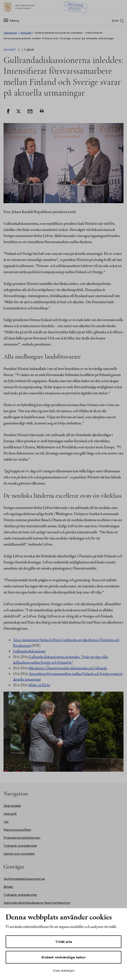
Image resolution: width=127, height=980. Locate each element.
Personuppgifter (17, 830)
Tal (6, 822)
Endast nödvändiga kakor (63, 957)
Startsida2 (12, 806)
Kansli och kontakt (19, 854)
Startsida (10, 33)
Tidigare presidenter (20, 846)
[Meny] (13, 21)
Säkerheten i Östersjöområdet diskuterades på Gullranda (68, 668)
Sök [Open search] (115, 21)
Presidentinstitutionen (22, 838)
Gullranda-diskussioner (29, 651)
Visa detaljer (64, 970)
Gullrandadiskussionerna (24, 879)
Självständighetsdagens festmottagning (37, 903)
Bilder (8, 887)
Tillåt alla (63, 942)
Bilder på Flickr (39, 685)
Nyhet (10, 50)
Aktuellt (26, 33)
